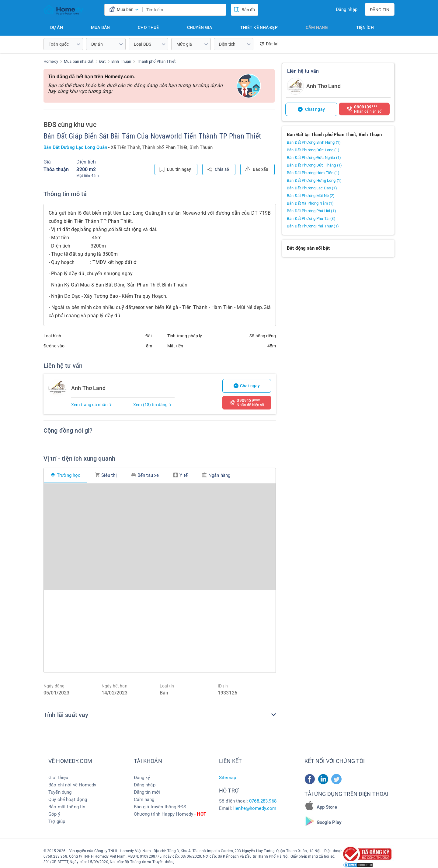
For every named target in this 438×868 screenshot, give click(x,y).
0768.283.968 (263, 801)
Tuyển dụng (60, 792)
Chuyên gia (200, 27)
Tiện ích (365, 27)
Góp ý (54, 814)
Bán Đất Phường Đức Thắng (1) (314, 165)
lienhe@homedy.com (255, 808)
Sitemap (228, 778)
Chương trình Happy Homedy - (170, 814)
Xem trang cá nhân (92, 405)
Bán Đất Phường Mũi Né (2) (311, 196)
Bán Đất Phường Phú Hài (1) (311, 211)
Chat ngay (247, 386)
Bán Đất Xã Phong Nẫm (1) (310, 203)
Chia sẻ (218, 169)
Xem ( (153, 405)
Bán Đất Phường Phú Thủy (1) (313, 226)
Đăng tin (380, 10)
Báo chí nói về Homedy (72, 785)
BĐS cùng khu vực (70, 125)
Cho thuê (148, 27)
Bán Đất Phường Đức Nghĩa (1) (314, 158)
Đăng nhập (347, 9)
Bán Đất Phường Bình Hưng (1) (314, 142)
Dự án (57, 27)
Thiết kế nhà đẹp (259, 27)
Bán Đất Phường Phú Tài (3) (311, 218)
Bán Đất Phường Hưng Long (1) (314, 180)
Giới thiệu (58, 778)
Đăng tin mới (147, 792)
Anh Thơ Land (323, 86)
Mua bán (100, 27)
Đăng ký (142, 778)
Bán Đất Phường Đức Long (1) (313, 150)
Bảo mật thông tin (67, 807)
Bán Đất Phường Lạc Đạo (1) (312, 188)
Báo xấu (257, 169)
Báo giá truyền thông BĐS (160, 807)
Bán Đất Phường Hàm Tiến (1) (313, 173)
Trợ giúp (57, 821)
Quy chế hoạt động (68, 799)
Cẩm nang (317, 27)
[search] (220, 10)
